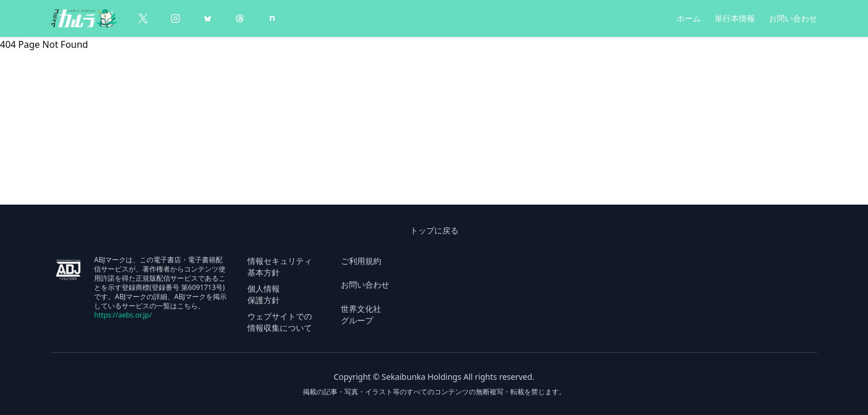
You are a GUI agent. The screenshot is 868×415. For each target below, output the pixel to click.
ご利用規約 (361, 261)
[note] (272, 18)
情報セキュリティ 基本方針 (280, 267)
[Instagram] (175, 18)
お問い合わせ (793, 18)
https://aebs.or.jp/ (123, 315)
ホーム (689, 18)
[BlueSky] (208, 18)
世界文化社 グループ (361, 314)
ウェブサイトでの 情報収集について (280, 322)
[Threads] (240, 18)
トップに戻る (434, 230)
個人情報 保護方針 (264, 294)
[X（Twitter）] (143, 18)
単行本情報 (735, 18)
